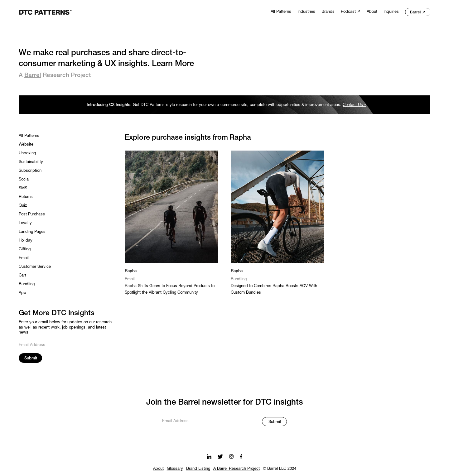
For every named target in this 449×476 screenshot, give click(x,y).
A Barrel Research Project (237, 469)
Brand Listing (198, 469)
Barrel (33, 75)
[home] (45, 11)
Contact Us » (354, 105)
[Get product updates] (209, 420)
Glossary (175, 469)
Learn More (173, 64)
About (158, 469)
